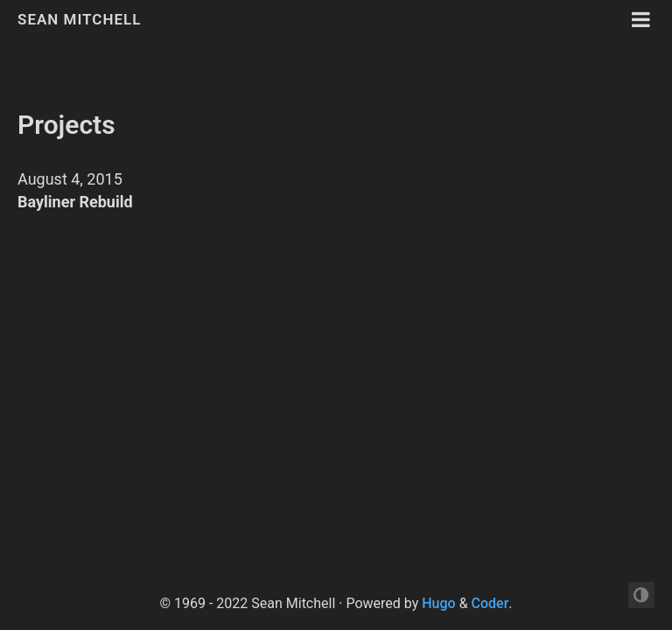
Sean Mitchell (79, 19)
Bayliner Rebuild (75, 202)
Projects (66, 125)
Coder (490, 603)
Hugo (438, 603)
